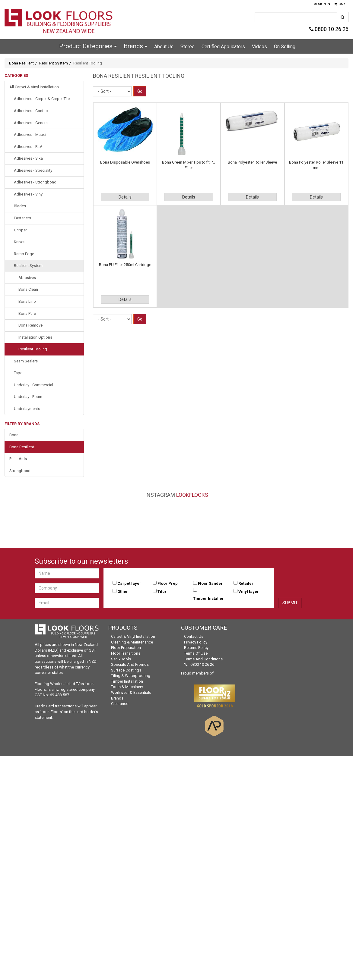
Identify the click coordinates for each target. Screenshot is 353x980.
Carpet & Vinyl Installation (133, 636)
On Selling (285, 47)
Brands (135, 46)
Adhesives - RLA (28, 147)
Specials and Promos (130, 664)
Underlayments (27, 409)
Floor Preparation (126, 648)
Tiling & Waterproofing (131, 676)
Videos (259, 47)
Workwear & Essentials (131, 692)
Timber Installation (127, 681)
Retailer (246, 583)
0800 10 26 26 (329, 29)
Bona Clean (28, 289)
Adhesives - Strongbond (35, 182)
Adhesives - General (31, 123)
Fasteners (22, 218)
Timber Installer (208, 598)
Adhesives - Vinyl (29, 194)
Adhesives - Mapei (30, 135)
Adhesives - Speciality (33, 170)
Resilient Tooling (33, 349)
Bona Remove (30, 325)
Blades (20, 206)
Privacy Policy (196, 642)
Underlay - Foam (28, 397)
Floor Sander (210, 583)
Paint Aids (18, 459)
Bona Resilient (21, 63)
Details (125, 197)
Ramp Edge (24, 254)
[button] (322, 4)
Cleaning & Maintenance (132, 642)
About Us (164, 47)
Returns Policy (196, 648)
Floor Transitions (126, 653)
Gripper (20, 230)
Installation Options (35, 337)
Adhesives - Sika (28, 158)
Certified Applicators (223, 47)
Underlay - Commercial (33, 385)
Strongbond (20, 471)
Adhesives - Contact (31, 111)
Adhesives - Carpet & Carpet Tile (42, 99)
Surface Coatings (126, 670)
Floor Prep (168, 583)
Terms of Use (196, 653)
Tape (18, 373)
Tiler (162, 592)
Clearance (120, 704)
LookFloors (192, 495)
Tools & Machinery (127, 687)
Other (123, 592)
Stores (188, 47)
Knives (20, 242)
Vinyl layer (249, 592)
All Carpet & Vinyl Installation (34, 87)
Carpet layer (129, 583)
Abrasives (27, 278)
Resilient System (54, 63)
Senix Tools (121, 659)
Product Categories (88, 46)
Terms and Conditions (203, 659)
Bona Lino (27, 301)
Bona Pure (27, 313)
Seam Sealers (26, 361)
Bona (14, 435)
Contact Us (194, 636)
